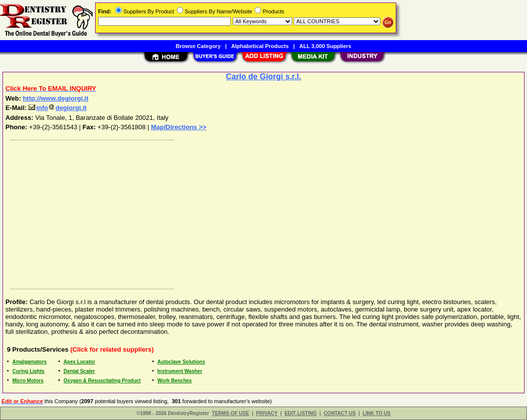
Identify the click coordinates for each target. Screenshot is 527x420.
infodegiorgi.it (57, 108)
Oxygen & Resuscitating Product (102, 381)
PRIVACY (267, 413)
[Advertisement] (264, 212)
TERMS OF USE (231, 413)
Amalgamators (29, 362)
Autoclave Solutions (181, 362)
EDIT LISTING (300, 413)
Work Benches (175, 381)
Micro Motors (28, 381)
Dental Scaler (79, 371)
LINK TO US (376, 413)
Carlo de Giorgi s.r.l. (263, 77)
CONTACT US (340, 413)
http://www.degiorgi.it (55, 98)
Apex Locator (79, 362)
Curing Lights (28, 371)
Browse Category (198, 46)
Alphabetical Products (260, 46)
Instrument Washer (180, 371)
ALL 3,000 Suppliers (325, 46)
